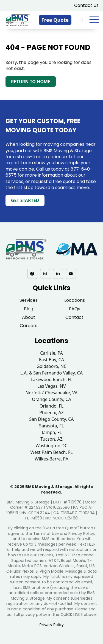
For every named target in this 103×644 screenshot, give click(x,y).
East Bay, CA (51, 360)
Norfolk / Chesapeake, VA (51, 393)
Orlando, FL (51, 406)
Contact (74, 317)
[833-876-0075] (82, 20)
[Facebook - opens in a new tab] (32, 274)
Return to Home (31, 82)
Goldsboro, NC (51, 366)
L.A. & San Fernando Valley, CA (51, 373)
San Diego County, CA (52, 419)
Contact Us (86, 5)
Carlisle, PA (51, 353)
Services (29, 300)
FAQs (75, 309)
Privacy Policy (51, 625)
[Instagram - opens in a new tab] (45, 274)
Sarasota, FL (51, 426)
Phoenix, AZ (51, 413)
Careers (29, 326)
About (29, 317)
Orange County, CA (51, 399)
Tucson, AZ (51, 439)
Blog (29, 309)
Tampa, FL (52, 432)
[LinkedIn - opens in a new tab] (58, 274)
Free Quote (55, 20)
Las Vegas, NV (51, 386)
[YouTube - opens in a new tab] (71, 274)
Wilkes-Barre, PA (51, 459)
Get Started (25, 200)
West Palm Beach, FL (51, 452)
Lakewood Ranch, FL (51, 379)
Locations (75, 300)
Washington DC (51, 446)
